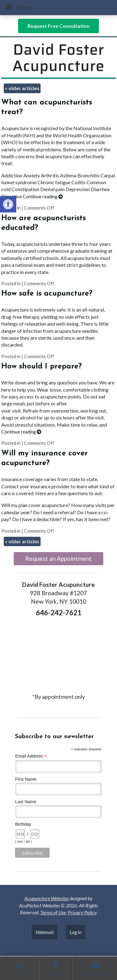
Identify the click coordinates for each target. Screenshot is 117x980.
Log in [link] (76, 932)
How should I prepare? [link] (41, 367)
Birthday (23, 824)
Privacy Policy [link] (82, 912)
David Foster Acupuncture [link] (58, 58)
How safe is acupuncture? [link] (47, 294)
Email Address (31, 756)
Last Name (26, 802)
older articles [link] (22, 88)
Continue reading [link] (43, 197)
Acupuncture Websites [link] (46, 898)
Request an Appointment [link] (58, 559)
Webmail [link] (45, 932)
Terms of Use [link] (53, 912)
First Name (26, 779)
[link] (8, 204)
